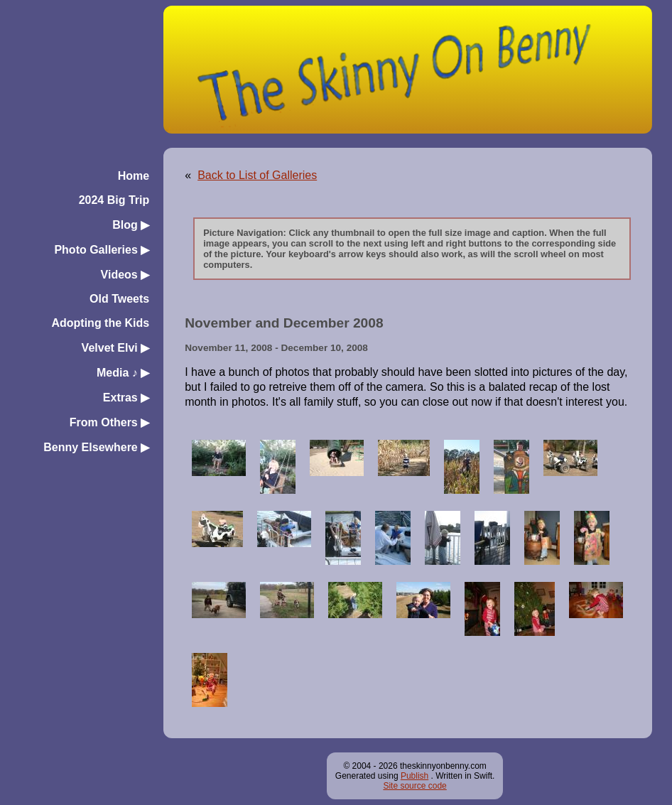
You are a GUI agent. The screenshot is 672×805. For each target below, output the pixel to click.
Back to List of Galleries (257, 175)
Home (134, 176)
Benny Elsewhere (96, 447)
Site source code (414, 786)
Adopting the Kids (100, 323)
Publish (414, 776)
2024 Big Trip (114, 200)
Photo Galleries (102, 250)
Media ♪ (123, 373)
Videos (125, 275)
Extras (126, 398)
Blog (131, 225)
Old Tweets (119, 299)
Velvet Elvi (116, 348)
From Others (109, 422)
